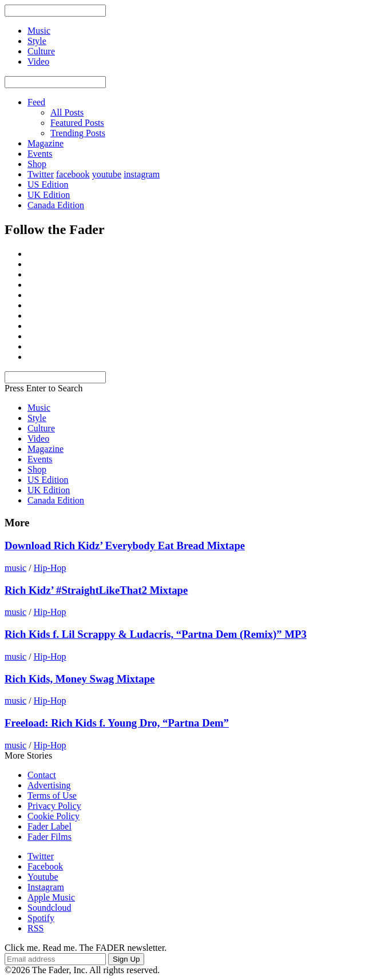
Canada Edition (56, 205)
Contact (42, 775)
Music (39, 408)
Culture (41, 428)
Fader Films (49, 837)
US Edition (48, 185)
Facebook (45, 866)
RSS (35, 928)
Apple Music (51, 897)
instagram (142, 174)
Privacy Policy (54, 806)
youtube (107, 174)
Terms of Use (52, 795)
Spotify (41, 918)
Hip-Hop (50, 568)
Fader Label (49, 826)
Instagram (46, 887)
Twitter (41, 174)
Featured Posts (77, 123)
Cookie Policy (53, 816)
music (15, 568)
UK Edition (49, 195)
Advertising (49, 785)
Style (37, 418)
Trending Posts (78, 133)
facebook (73, 174)
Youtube (43, 877)
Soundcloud (49, 908)
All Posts (67, 112)
